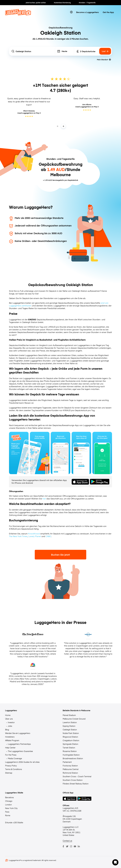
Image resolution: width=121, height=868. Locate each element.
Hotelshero (10, 737)
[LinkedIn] (79, 846)
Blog (7, 730)
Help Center (10, 748)
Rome (8, 815)
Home (8, 715)
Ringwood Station (70, 737)
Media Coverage (15, 758)
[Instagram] (71, 846)
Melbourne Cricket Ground (74, 719)
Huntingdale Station (71, 755)
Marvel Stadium (69, 715)
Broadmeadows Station (73, 758)
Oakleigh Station (70, 730)
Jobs (10, 726)
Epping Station (69, 726)
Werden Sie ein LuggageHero (18, 733)
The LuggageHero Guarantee (20, 751)
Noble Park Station (71, 733)
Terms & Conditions (14, 769)
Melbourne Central (71, 769)
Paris (7, 812)
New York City (11, 808)
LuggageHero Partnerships (19, 744)
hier (44, 499)
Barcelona (9, 797)
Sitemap (9, 773)
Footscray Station (70, 766)
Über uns (9, 719)
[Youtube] (75, 846)
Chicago (9, 801)
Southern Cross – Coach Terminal (77, 776)
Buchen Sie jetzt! (60, 555)
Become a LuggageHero (87, 12)
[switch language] (71, 12)
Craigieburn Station (71, 740)
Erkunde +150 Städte (14, 822)
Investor (11, 722)
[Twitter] (67, 846)
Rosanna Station (70, 751)
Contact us (67, 841)
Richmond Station (70, 773)
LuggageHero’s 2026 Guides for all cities (22, 762)
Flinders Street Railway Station (76, 784)
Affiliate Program (12, 740)
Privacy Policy (11, 766)
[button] (115, 862)
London (8, 805)
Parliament (67, 762)
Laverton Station (70, 722)
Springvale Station (70, 744)
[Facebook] (63, 846)
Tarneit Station (69, 748)
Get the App (108, 12)
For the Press (11, 755)
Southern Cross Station (73, 780)
